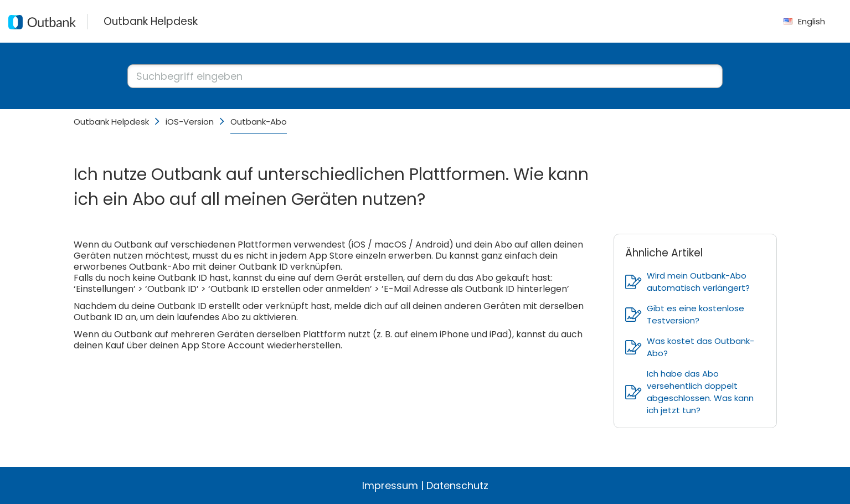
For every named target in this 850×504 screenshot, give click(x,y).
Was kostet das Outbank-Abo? (690, 347)
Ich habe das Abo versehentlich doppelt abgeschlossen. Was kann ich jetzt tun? (689, 392)
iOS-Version (190, 122)
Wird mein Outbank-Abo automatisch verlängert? (687, 282)
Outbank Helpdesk (111, 122)
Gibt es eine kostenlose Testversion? (685, 314)
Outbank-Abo (259, 122)
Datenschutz (457, 485)
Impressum (390, 485)
